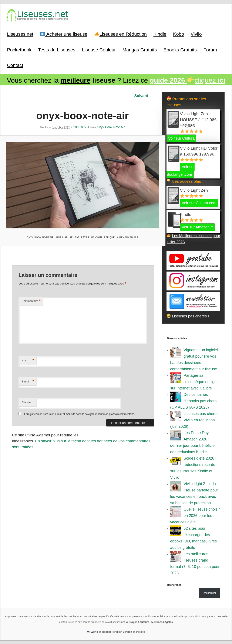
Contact (15, 65)
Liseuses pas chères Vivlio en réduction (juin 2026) (194, 420)
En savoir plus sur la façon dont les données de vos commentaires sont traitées (79, 439)
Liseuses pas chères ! (188, 316)
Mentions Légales (162, 622)
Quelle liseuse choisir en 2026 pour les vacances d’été (195, 515)
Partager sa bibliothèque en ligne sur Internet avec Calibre (194, 381)
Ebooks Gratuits (180, 49)
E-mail (28, 380)
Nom (28, 359)
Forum (210, 49)
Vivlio (196, 34)
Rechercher (174, 585)
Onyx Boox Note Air (111, 126)
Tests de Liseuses (57, 49)
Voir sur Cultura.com (199, 202)
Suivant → (144, 95)
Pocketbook (19, 49)
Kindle (160, 34)
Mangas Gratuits (140, 49)
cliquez (187, 80)
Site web (27, 401)
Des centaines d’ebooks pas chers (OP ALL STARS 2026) (193, 401)
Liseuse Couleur (99, 49)
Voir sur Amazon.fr (197, 227)
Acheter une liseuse (64, 34)
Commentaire (31, 300)
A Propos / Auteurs (138, 622)
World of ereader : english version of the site (116, 631)
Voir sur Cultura (181, 138)
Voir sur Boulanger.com (181, 170)
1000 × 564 (81, 126)
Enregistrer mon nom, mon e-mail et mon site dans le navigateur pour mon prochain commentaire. (79, 413)
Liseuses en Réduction (121, 34)
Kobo (179, 34)
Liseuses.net (20, 34)
